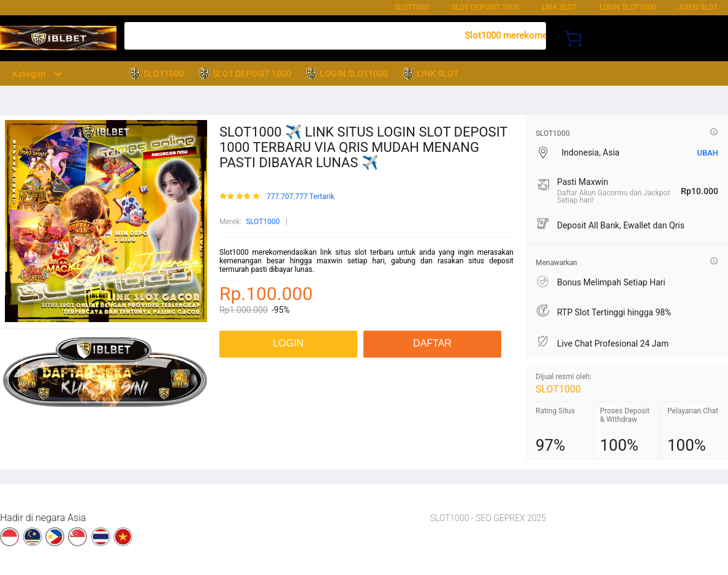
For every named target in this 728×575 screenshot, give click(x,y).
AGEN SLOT (698, 7)
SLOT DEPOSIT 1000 (485, 7)
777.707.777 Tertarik (301, 197)
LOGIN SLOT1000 (628, 7)
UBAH (707, 153)
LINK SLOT (559, 7)
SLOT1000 (412, 7)
